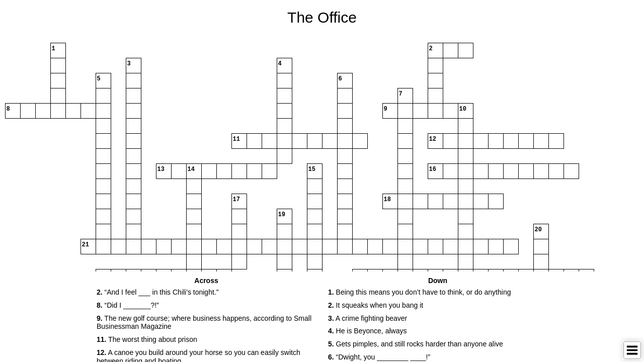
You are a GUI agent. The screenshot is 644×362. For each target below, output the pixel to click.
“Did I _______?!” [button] (128, 305)
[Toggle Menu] (632, 350)
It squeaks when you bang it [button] (376, 305)
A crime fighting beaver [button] (368, 318)
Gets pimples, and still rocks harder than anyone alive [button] (416, 344)
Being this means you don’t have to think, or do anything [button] (419, 292)
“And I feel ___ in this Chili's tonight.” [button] (157, 292)
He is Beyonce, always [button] (367, 331)
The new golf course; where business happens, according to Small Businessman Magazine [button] (204, 323)
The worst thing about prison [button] (147, 339)
